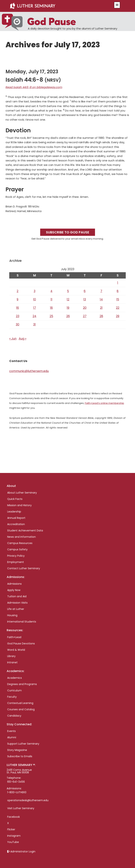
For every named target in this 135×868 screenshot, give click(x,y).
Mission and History (19, 505)
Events (11, 731)
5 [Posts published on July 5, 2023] (68, 291)
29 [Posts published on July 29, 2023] (118, 316)
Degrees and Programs (22, 684)
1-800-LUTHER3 (17, 792)
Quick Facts (15, 499)
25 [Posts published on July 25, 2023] (51, 316)
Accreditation (16, 524)
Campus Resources (20, 543)
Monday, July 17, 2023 (32, 72)
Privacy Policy (16, 556)
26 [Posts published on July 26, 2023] (68, 316)
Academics (15, 678)
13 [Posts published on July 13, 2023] (85, 299)
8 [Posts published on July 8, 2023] (118, 291)
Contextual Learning (20, 703)
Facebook (14, 817)
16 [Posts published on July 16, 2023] (17, 308)
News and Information (21, 537)
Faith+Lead (14, 637)
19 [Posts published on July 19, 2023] (68, 308)
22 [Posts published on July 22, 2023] (118, 308)
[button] (117, 5)
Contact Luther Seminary (24, 568)
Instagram (14, 836)
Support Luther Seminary (23, 744)
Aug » (22, 339)
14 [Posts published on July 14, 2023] (101, 299)
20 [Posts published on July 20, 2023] (85, 308)
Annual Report (16, 518)
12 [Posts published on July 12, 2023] (68, 299)
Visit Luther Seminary (21, 808)
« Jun (13, 339)
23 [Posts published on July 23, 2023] (18, 316)
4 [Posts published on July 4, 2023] (51, 291)
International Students (22, 622)
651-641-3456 (16, 782)
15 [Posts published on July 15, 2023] (118, 299)
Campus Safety (17, 549)
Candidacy (14, 716)
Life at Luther (16, 609)
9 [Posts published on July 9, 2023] (17, 299)
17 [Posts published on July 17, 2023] (35, 308)
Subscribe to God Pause (68, 232)
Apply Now (14, 590)
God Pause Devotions (21, 643)
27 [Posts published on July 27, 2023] (85, 316)
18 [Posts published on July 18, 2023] (51, 308)
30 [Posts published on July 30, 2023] (17, 324)
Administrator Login (23, 851)
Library (11, 656)
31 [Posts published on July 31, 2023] (34, 324)
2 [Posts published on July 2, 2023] (17, 291)
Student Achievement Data (25, 530)
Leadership (14, 512)
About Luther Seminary (22, 493)
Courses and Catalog (21, 709)
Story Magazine (17, 750)
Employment (16, 562)
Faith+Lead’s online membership (104, 403)
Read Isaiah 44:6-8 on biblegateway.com (34, 87)
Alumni (12, 737)
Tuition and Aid (17, 596)
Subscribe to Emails (20, 756)
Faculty (12, 697)
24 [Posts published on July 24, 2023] (34, 316)
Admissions (14, 584)
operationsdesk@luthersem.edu (28, 800)
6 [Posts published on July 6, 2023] (85, 291)
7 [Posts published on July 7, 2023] (101, 291)
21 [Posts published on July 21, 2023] (101, 308)
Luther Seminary (57, 6)
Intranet (12, 662)
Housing (12, 615)
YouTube (13, 842)
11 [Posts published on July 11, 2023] (51, 299)
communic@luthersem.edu (29, 371)
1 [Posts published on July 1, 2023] (118, 283)
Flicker (11, 829)
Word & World (16, 650)
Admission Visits (17, 603)
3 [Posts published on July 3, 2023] (35, 291)
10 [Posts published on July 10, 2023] (35, 299)
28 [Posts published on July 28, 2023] (101, 316)
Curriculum (14, 690)
